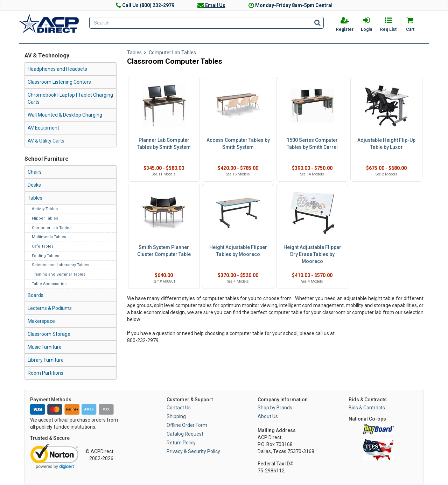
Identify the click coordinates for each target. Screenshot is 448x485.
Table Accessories (49, 284)
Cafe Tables (43, 246)
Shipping (176, 416)
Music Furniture (45, 347)
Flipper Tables (45, 218)
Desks (34, 185)
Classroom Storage (49, 334)
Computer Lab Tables (52, 228)
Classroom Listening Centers (59, 82)
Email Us (211, 5)
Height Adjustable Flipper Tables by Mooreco (238, 251)
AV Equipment (43, 128)
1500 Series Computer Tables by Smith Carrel (312, 144)
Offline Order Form (187, 425)
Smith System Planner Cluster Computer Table (164, 251)
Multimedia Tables (49, 237)
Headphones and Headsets (57, 69)
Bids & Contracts (367, 408)
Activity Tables (45, 209)
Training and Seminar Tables (59, 274)
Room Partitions (45, 373)
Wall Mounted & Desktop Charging (65, 115)
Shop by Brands (275, 408)
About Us (268, 416)
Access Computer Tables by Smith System (238, 144)
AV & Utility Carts (46, 141)
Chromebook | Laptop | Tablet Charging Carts (70, 98)
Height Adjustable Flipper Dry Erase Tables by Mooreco (312, 254)
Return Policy (181, 443)
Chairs (35, 172)
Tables (35, 198)
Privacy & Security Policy (193, 451)
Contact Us (179, 408)
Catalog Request (185, 434)
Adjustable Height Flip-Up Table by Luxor (386, 144)
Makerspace (41, 321)
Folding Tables (45, 256)
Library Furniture (46, 360)
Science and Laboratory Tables (61, 265)
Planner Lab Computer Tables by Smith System (164, 144)
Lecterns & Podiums (50, 308)
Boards (36, 295)
